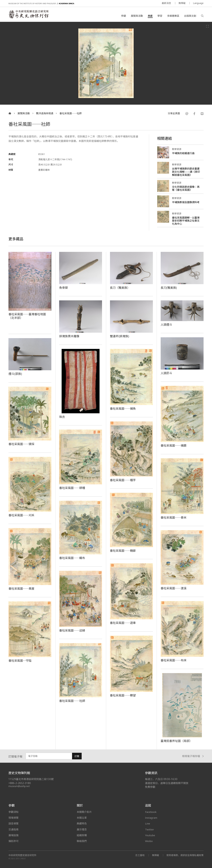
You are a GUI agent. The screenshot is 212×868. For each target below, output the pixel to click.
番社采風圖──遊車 (123, 623)
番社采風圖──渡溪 (174, 588)
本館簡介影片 (84, 812)
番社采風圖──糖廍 (123, 551)
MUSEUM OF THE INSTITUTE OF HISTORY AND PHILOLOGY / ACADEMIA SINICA (41, 4)
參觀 (123, 16)
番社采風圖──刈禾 (21, 515)
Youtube (150, 835)
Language (198, 3)
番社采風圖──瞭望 (123, 695)
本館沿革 (82, 818)
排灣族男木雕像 (69, 336)
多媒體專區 (173, 16)
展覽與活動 (137, 16)
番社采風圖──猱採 (21, 444)
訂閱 (77, 756)
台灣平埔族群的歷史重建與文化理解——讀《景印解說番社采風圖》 (186, 172)
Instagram (151, 818)
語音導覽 (13, 823)
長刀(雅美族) (169, 288)
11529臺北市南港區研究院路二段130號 (31, 779)
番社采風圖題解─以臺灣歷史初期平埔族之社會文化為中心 (186, 221)
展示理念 (82, 829)
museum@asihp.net (19, 786)
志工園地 (140, 855)
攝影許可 (13, 841)
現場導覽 (13, 818)
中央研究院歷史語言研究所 (22, 855)
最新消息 (166, 3)
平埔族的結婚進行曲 (183, 153)
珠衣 (62, 417)
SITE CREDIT (21, 858)
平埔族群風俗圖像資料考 (186, 202)
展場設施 (13, 835)
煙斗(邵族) (15, 374)
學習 (160, 16)
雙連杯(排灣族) (119, 336)
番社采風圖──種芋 (123, 480)
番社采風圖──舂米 (174, 517)
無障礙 (182, 3)
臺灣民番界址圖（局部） (176, 741)
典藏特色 (82, 823)
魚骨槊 (63, 288)
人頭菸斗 (166, 373)
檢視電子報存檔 (193, 756)
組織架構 (82, 835)
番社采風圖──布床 (174, 660)
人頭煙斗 (166, 325)
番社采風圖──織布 (72, 558)
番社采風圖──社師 (70, 113)
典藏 (150, 16)
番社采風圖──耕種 (72, 488)
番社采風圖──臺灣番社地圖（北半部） (27, 316)
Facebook (151, 812)
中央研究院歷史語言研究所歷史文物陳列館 (28, 14)
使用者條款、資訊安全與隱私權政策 (185, 855)
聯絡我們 (82, 841)
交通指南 (13, 829)
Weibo (149, 841)
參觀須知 (13, 812)
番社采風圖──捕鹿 (174, 445)
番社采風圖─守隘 (20, 661)
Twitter (150, 829)
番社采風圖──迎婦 (72, 630)
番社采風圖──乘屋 (21, 588)
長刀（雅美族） (120, 288)
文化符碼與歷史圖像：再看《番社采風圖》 (186, 188)
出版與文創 (190, 16)
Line (148, 823)
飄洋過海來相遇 (45, 113)
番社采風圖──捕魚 (123, 408)
